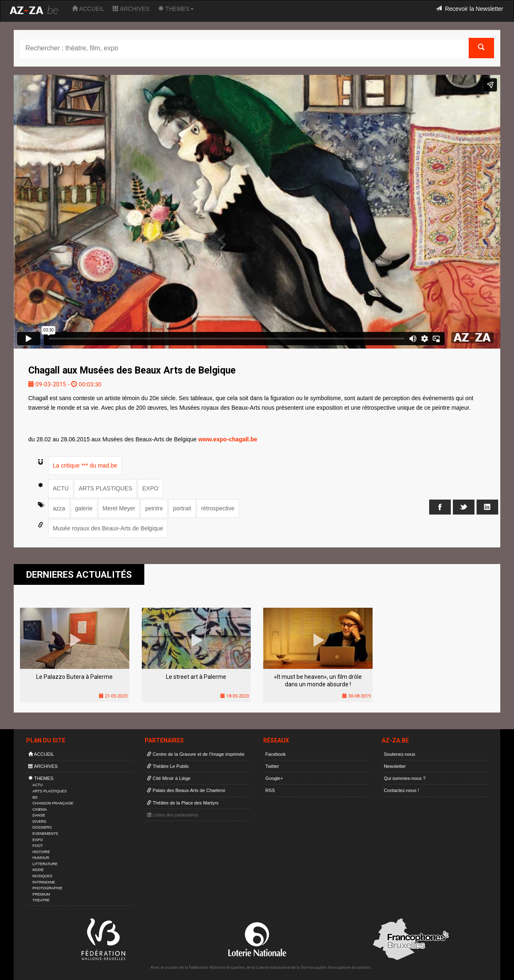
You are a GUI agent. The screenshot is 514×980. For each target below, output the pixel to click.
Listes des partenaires (173, 815)
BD (35, 797)
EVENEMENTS (45, 834)
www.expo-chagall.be (228, 439)
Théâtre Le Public (168, 766)
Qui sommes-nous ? (405, 778)
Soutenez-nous (399, 754)
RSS (270, 790)
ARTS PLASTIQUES (105, 488)
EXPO (150, 488)
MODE (38, 870)
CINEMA (40, 809)
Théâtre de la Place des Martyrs (183, 803)
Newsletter (395, 766)
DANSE (39, 815)
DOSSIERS (42, 827)
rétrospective (218, 508)
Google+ (274, 778)
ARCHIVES (131, 9)
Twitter (272, 766)
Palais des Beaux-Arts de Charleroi (186, 790)
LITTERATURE (45, 864)
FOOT (38, 846)
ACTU (61, 488)
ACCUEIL (88, 9)
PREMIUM (41, 894)
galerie (84, 508)
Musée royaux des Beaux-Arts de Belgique (108, 528)
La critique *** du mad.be (85, 465)
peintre (154, 508)
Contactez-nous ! (402, 790)
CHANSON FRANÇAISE (53, 803)
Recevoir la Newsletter (470, 9)
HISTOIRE (41, 852)
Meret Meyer (119, 508)
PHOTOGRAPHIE (47, 888)
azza (59, 508)
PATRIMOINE (44, 882)
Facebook (276, 754)
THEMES (176, 9)
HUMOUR (41, 858)
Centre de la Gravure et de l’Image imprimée (196, 754)
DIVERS (39, 822)
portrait (182, 508)
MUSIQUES (42, 876)
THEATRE (41, 900)
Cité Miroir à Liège (169, 778)
